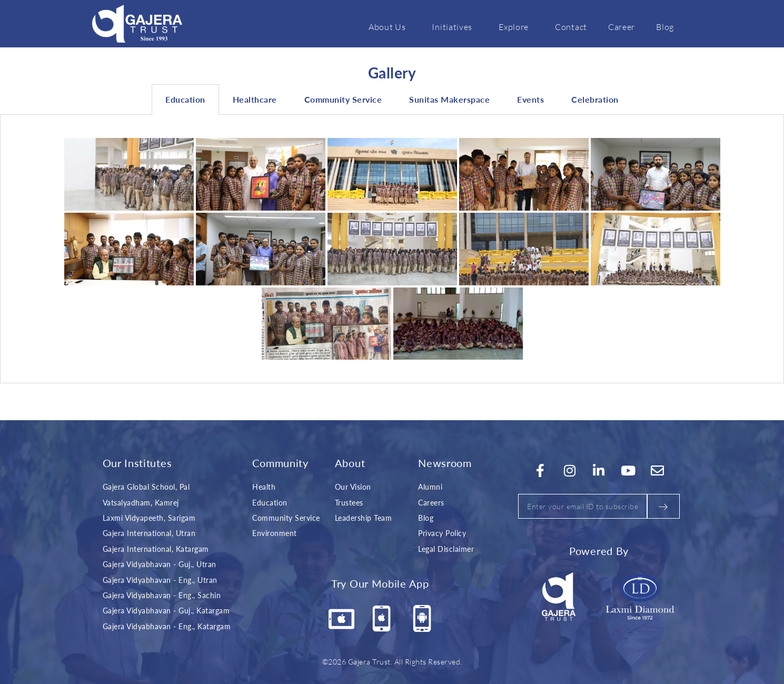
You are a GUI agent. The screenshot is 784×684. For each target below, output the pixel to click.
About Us (390, 26)
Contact (571, 26)
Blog (665, 26)
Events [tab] (530, 99)
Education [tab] (185, 99)
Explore (516, 26)
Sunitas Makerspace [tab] (449, 99)
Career (622, 26)
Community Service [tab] (343, 99)
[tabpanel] (392, 249)
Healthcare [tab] (255, 99)
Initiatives (455, 26)
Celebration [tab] (595, 99)
